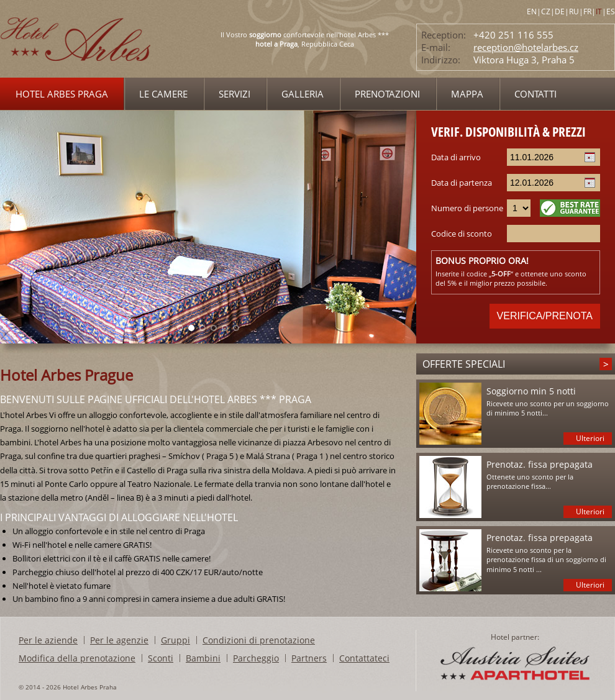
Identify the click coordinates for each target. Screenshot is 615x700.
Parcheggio (256, 658)
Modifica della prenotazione (77, 658)
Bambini (203, 658)
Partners (309, 658)
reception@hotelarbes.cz (526, 47)
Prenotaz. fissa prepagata (540, 464)
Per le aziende (48, 640)
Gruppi (175, 640)
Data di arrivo (456, 157)
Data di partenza (462, 183)
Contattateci (364, 658)
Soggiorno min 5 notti (531, 391)
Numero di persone (467, 208)
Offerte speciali (464, 364)
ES (611, 11)
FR (587, 11)
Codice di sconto (462, 234)
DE (560, 11)
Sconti (161, 658)
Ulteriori (590, 438)
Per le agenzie (119, 640)
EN (532, 11)
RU (574, 11)
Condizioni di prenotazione (259, 640)
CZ (546, 11)
